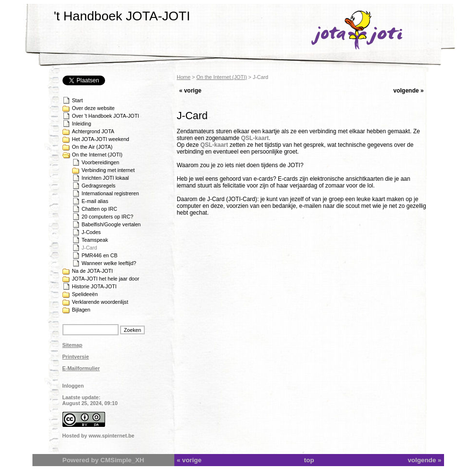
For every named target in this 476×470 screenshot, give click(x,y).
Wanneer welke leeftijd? (109, 263)
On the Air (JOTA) (92, 147)
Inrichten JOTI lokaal (106, 178)
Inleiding (82, 124)
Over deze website (93, 108)
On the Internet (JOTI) (97, 155)
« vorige (190, 91)
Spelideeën (85, 294)
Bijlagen (81, 310)
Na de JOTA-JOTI (92, 271)
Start (78, 100)
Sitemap (72, 345)
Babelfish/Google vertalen (111, 224)
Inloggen (73, 386)
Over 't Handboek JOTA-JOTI (106, 116)
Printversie (76, 357)
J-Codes (92, 232)
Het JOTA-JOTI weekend (101, 139)
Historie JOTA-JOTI (94, 286)
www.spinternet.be (111, 436)
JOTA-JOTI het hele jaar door (106, 279)
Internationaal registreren (110, 193)
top (309, 460)
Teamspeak (95, 240)
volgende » (408, 91)
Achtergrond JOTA (93, 131)
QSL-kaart (255, 138)
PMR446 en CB (100, 255)
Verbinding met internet (108, 170)
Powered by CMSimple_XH (103, 460)
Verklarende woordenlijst (100, 302)
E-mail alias (95, 201)
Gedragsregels (99, 186)
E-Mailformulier (81, 368)
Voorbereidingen (101, 162)
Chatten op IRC (100, 209)
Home (184, 77)
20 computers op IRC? (108, 217)
